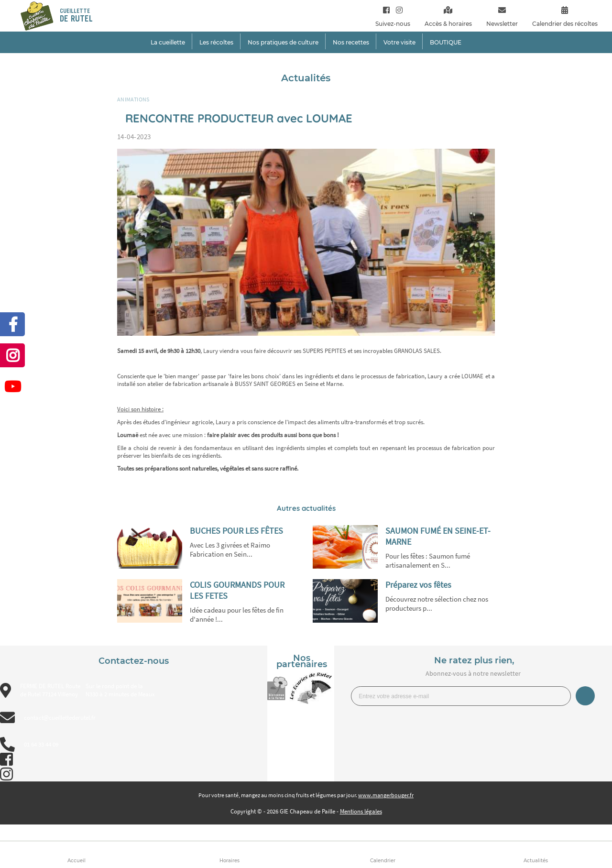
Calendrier (383, 861)
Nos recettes (351, 42)
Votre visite (399, 42)
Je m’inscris (585, 696)
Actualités (536, 861)
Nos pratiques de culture (283, 42)
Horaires (229, 861)
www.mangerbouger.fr (386, 795)
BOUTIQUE (446, 42)
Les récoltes (216, 42)
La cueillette (168, 42)
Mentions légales (361, 811)
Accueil (76, 861)
